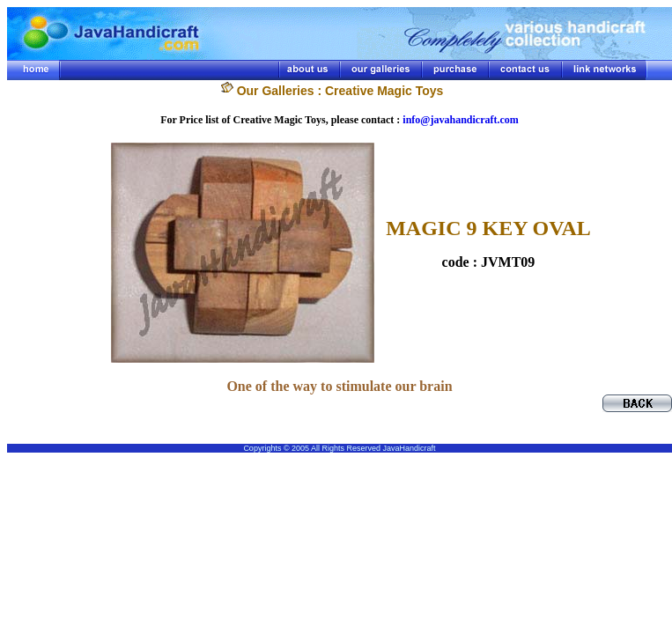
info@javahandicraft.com (460, 120)
